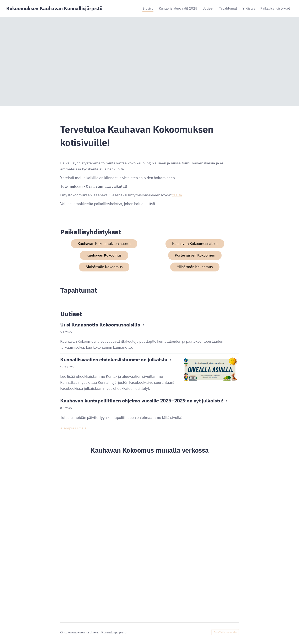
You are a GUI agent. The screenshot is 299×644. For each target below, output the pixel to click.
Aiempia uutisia (73, 428)
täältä (177, 195)
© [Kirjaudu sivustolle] (62, 632)
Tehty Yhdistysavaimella (225, 632)
